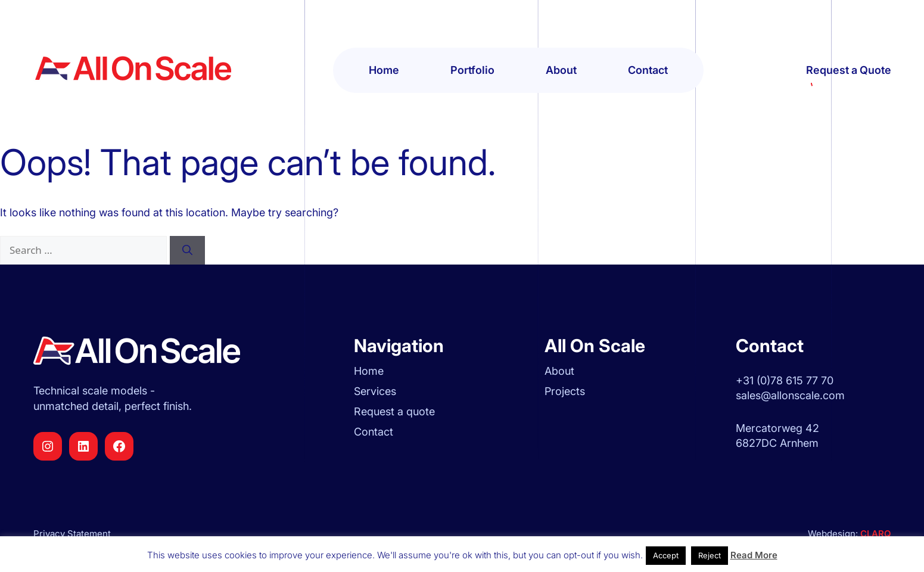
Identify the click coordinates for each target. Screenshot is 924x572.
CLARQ (875, 534)
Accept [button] (666, 555)
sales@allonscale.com (790, 395)
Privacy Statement (72, 534)
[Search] (187, 250)
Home (384, 70)
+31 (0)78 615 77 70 (785, 380)
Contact (648, 70)
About (561, 70)
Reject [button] (710, 555)
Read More (754, 555)
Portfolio (472, 70)
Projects (565, 391)
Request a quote (394, 411)
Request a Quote (849, 71)
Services (375, 391)
